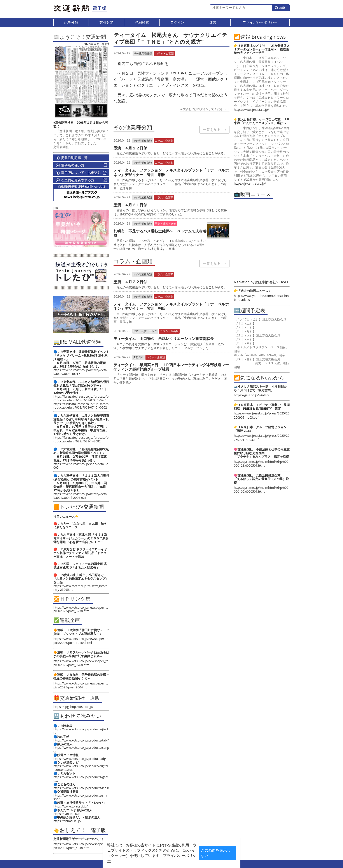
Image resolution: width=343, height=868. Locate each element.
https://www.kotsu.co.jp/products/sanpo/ (81, 749)
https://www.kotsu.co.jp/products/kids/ (81, 788)
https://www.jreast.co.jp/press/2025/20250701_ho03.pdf (262, 437)
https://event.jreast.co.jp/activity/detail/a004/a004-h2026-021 (80, 496)
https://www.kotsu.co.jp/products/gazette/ (81, 779)
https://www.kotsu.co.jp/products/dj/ (80, 759)
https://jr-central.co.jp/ (250, 183)
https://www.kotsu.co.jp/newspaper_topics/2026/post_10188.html (81, 641)
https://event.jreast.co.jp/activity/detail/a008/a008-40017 (80, 372)
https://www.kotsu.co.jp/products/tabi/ (81, 740)
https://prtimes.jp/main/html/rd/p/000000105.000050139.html (261, 489)
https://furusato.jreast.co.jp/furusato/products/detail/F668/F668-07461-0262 (81, 406)
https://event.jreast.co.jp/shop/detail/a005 (81, 466)
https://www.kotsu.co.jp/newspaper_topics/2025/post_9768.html (81, 663)
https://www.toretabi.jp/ (71, 806)
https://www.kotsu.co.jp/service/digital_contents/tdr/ (81, 768)
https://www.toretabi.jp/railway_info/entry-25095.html (80, 588)
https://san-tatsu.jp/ (67, 814)
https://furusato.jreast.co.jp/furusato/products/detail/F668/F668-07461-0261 (81, 398)
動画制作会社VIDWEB (272, 282)
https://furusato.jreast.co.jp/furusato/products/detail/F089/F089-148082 (81, 439)
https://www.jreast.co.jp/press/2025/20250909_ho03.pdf (262, 415)
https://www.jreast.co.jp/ (251, 110)
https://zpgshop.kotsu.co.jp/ (73, 707)
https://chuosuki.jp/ (67, 821)
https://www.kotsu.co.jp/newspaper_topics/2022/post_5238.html (81, 609)
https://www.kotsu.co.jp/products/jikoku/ (81, 731)
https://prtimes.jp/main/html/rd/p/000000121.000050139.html (261, 463)
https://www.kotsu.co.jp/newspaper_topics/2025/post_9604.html (81, 685)
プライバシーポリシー (165, 859)
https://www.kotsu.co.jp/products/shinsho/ (81, 797)
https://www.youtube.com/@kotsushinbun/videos (261, 298)
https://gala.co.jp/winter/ (251, 395)
